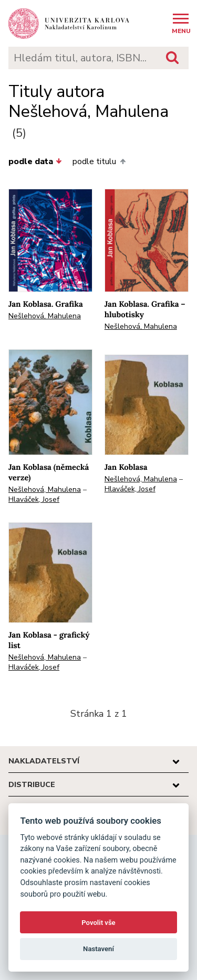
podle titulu (99, 161)
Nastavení (98, 949)
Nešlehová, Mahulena (45, 316)
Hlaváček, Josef (34, 499)
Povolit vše (98, 923)
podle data (35, 161)
